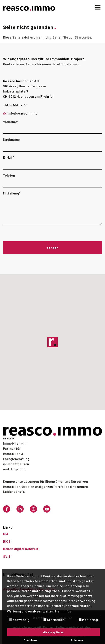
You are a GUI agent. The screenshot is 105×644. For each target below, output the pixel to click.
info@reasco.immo (23, 113)
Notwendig (19, 620)
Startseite (83, 37)
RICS (7, 541)
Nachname (12, 139)
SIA (6, 534)
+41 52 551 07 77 (15, 105)
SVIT (7, 556)
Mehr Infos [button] (63, 611)
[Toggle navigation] (98, 7)
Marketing (88, 620)
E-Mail (9, 157)
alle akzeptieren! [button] (54, 632)
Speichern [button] (30, 640)
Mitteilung (12, 193)
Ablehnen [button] (77, 640)
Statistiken (54, 620)
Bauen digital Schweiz (21, 549)
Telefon (9, 175)
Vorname (11, 122)
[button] (52, 342)
